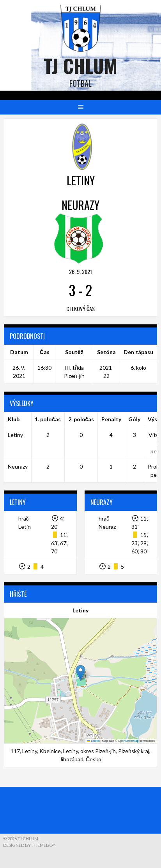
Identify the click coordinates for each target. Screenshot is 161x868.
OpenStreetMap (128, 741)
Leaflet (94, 741)
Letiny (15, 435)
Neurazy (18, 466)
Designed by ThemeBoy (29, 845)
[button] (80, 673)
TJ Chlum (80, 65)
